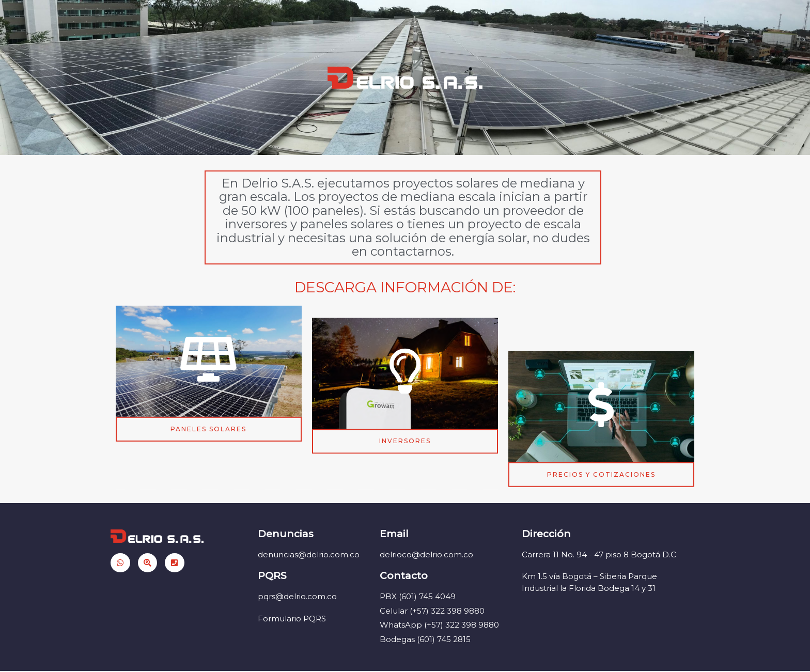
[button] (209, 443)
